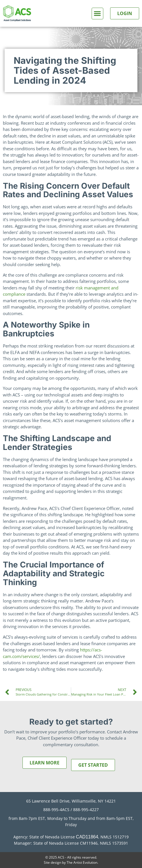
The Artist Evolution (82, 862)
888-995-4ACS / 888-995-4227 (71, 810)
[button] (97, 14)
